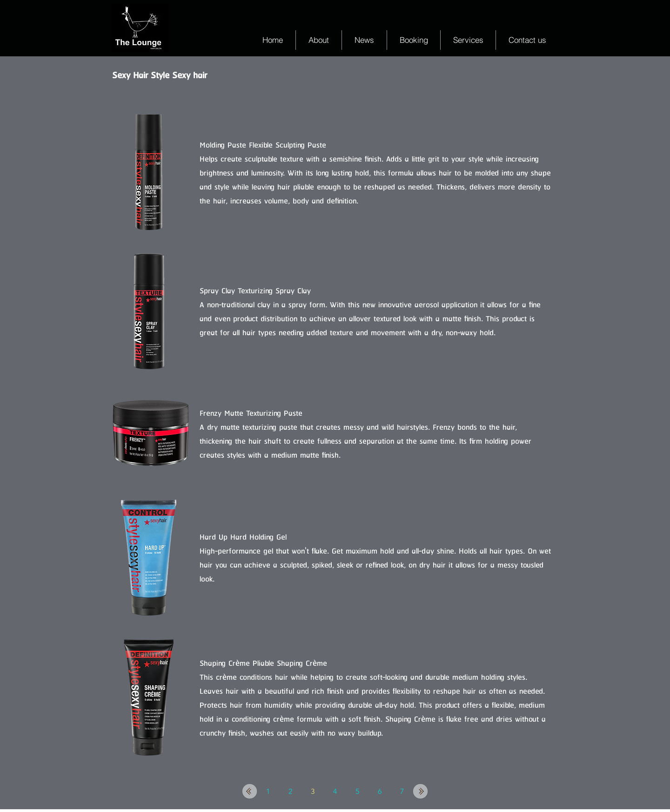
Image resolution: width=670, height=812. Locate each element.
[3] (313, 792)
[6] (380, 792)
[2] (290, 792)
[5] (357, 792)
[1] (268, 792)
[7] (402, 792)
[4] (335, 792)
